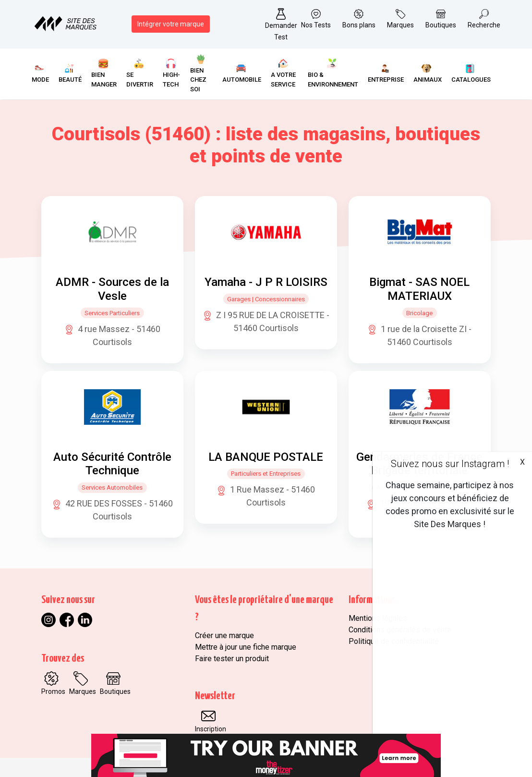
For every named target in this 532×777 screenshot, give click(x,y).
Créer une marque (224, 635)
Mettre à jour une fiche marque (246, 647)
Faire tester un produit (232, 659)
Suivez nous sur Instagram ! (450, 464)
